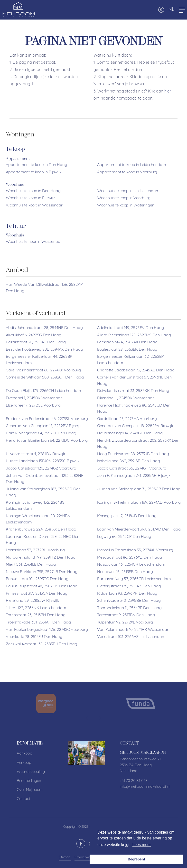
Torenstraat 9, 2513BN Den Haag (126, 615)
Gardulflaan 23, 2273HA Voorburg (127, 419)
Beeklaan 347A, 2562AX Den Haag (127, 342)
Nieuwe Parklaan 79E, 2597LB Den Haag (42, 572)
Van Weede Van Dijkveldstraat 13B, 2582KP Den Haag (44, 288)
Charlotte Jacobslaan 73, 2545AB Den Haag (136, 370)
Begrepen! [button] (136, 859)
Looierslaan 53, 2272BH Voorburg (35, 550)
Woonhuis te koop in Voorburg (124, 198)
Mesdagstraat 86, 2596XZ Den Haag (130, 558)
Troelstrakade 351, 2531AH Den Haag (38, 623)
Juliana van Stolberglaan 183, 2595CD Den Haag (43, 492)
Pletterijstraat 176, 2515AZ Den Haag (129, 586)
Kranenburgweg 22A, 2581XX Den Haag (41, 530)
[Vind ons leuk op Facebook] (81, 844)
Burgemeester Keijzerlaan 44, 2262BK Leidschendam (39, 360)
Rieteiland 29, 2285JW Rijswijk (32, 601)
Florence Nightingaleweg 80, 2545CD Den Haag (134, 409)
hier (168, 92)
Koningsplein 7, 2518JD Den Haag (127, 516)
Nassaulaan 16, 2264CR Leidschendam (131, 565)
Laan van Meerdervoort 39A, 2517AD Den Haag (139, 530)
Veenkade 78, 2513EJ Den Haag (34, 637)
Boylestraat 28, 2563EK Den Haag (127, 350)
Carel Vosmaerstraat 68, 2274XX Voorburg (43, 370)
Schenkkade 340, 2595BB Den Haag (129, 601)
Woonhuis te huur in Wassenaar (34, 242)
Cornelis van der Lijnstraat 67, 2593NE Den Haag (134, 381)
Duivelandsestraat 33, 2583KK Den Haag (133, 391)
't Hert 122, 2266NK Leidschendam (36, 608)
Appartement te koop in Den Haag (37, 165)
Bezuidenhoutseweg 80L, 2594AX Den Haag (44, 350)
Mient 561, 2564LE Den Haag (31, 565)
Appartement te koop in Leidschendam (132, 165)
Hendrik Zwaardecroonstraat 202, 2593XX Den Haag (138, 444)
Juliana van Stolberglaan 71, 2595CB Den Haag (139, 489)
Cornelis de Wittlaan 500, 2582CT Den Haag (45, 378)
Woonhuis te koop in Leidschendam (128, 191)
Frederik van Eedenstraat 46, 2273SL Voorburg (47, 419)
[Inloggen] (161, 10)
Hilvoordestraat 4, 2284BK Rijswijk (35, 454)
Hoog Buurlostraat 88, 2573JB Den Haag (133, 454)
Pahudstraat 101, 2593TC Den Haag (37, 579)
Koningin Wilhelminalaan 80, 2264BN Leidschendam (38, 519)
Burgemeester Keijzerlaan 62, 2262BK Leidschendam (131, 360)
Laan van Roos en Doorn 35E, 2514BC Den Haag (43, 540)
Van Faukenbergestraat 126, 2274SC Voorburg (47, 630)
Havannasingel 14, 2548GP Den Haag (130, 433)
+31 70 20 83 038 (134, 781)
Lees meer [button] (142, 845)
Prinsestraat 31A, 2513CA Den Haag (37, 594)
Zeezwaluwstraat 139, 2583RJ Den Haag (42, 644)
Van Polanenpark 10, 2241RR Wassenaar (133, 630)
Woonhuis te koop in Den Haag (33, 191)
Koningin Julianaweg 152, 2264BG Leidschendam (35, 506)
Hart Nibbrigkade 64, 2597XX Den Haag (41, 433)
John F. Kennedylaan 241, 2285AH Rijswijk (134, 476)
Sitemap (65, 857)
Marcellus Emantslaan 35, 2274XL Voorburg (135, 550)
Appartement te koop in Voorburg (127, 172)
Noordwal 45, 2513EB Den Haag (125, 572)
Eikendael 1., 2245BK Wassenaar (126, 398)
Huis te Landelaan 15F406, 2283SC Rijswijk (43, 461)
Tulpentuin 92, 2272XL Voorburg (125, 623)
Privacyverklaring (87, 857)
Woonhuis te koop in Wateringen (126, 205)
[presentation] (87, 718)
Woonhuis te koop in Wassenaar (34, 205)
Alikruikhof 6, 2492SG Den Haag (34, 335)
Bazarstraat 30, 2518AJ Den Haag (36, 342)
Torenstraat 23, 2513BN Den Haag (36, 615)
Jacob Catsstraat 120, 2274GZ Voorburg (41, 469)
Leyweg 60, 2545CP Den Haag (124, 537)
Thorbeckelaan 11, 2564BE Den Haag (129, 608)
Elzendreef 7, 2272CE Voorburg (33, 406)
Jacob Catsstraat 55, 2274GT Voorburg (132, 469)
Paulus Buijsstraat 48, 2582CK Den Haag (42, 586)
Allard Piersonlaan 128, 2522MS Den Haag (134, 335)
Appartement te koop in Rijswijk (34, 172)
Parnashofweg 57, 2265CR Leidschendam (134, 579)
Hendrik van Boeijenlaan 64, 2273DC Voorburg (47, 441)
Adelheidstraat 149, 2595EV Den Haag (131, 328)
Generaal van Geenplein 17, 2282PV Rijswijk (44, 426)
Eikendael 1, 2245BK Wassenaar (34, 398)
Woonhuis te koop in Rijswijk (30, 198)
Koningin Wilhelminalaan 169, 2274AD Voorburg (139, 503)
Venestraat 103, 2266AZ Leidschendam (131, 637)
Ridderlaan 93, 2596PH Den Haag (127, 594)
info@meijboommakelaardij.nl (145, 787)
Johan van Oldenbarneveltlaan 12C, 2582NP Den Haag (45, 479)
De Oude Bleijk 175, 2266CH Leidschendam (43, 391)
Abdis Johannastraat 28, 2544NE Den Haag (44, 328)
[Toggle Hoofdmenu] (182, 10)
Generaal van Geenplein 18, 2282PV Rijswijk (135, 426)
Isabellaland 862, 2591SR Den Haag (129, 461)
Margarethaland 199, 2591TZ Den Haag (41, 558)
